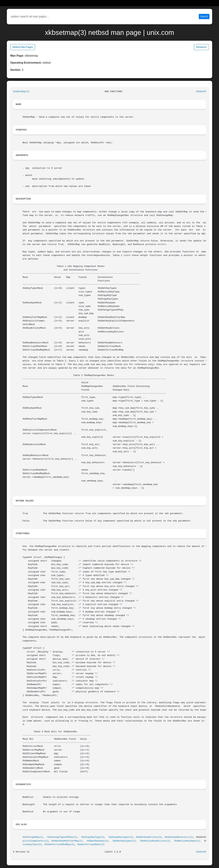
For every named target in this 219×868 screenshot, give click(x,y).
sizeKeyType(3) (32, 844)
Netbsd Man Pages (23, 47)
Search (204, 16)
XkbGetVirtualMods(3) (91, 844)
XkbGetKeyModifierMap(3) (67, 841)
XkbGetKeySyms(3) (98, 841)
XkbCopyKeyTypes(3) (121, 837)
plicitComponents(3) (36, 841)
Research (201, 47)
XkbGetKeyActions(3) (149, 837)
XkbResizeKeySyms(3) (187, 841)
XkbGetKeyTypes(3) (124, 841)
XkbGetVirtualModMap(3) (60, 844)
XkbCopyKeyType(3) (93, 837)
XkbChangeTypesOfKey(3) (62, 837)
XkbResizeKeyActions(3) (155, 841)
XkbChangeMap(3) (33, 837)
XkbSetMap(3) (21, 92)
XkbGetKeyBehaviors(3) (179, 837)
